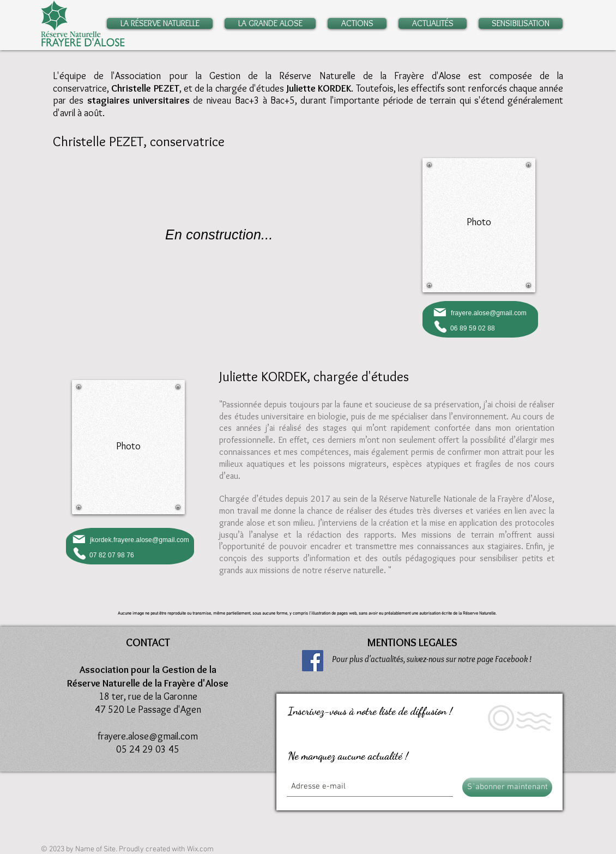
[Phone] (440, 326)
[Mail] (440, 312)
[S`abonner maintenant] (507, 787)
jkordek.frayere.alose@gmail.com (140, 540)
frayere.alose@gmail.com (489, 313)
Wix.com (200, 849)
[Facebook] (313, 661)
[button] (163, 23)
